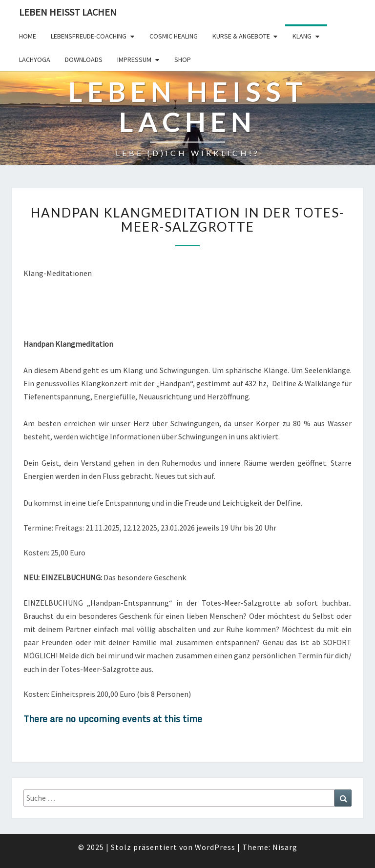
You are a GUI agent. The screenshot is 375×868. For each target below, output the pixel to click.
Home (28, 36)
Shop (183, 59)
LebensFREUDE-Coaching (89, 36)
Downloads (84, 59)
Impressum (134, 59)
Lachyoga (35, 59)
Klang (302, 36)
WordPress (215, 847)
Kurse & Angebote (241, 36)
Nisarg (285, 847)
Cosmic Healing (174, 36)
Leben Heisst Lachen (68, 12)
